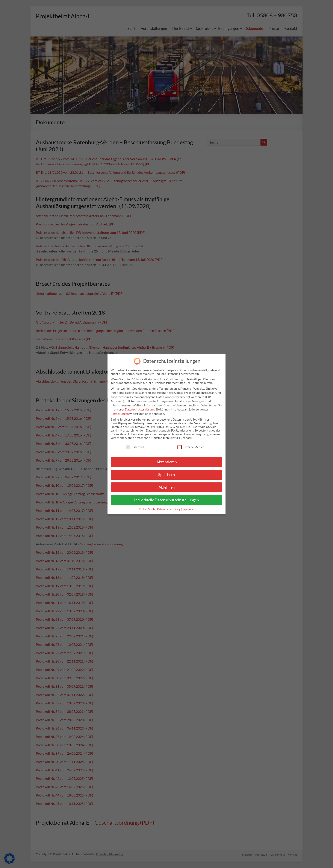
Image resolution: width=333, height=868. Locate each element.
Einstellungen (120, 414)
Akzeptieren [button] (167, 462)
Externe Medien (191, 447)
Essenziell (135, 447)
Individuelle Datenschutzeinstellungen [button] (166, 500)
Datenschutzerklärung (140, 409)
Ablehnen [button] (167, 487)
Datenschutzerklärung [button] (169, 509)
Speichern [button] (166, 475)
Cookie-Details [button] (147, 509)
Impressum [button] (188, 509)
